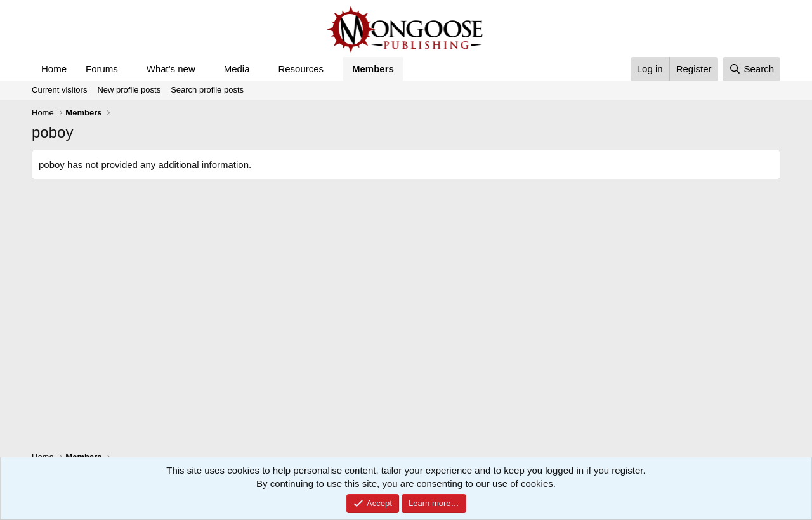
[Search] (751, 69)
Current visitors (59, 90)
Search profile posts (207, 90)
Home (54, 69)
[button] (128, 69)
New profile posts (129, 90)
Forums (102, 69)
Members (373, 69)
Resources (301, 69)
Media (237, 69)
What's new (171, 69)
